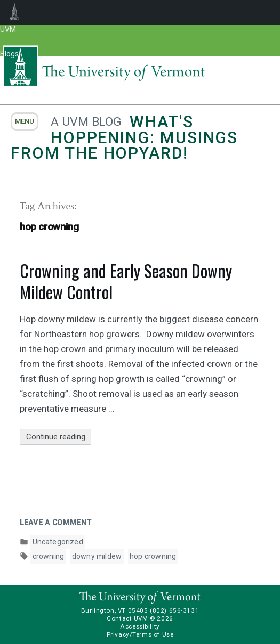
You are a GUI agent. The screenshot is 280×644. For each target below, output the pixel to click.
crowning (48, 556)
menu (25, 121)
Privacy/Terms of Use (140, 634)
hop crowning (153, 556)
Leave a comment (56, 523)
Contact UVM (127, 618)
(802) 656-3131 (174, 610)
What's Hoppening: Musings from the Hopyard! (124, 137)
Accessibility (140, 626)
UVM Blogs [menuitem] (15, 12)
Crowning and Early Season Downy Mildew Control (126, 281)
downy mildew (97, 556)
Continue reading (59, 437)
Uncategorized (58, 542)
